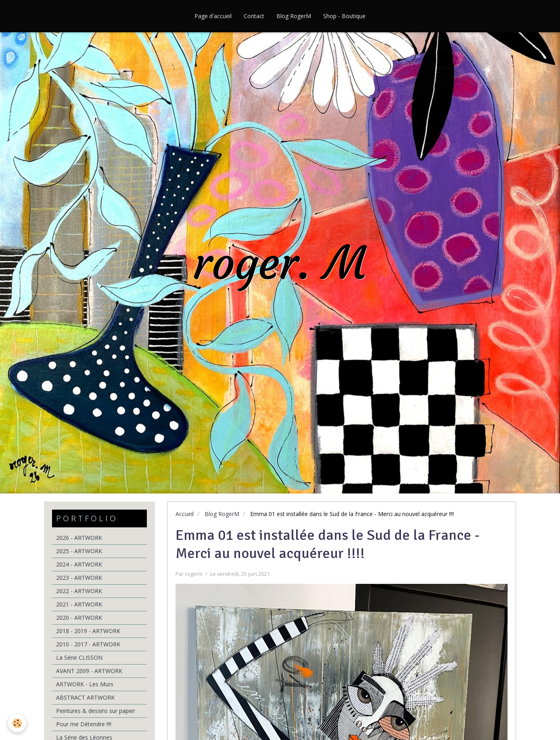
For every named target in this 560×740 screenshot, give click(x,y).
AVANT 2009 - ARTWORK (89, 671)
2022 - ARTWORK (79, 591)
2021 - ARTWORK (79, 604)
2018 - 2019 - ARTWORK (88, 631)
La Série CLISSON (79, 657)
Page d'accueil (213, 16)
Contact (254, 16)
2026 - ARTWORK (79, 538)
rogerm (194, 574)
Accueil (185, 514)
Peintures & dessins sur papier (96, 711)
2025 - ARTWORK (79, 551)
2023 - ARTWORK (79, 578)
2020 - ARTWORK (79, 618)
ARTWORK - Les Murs (85, 684)
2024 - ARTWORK (79, 564)
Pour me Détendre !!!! (84, 724)
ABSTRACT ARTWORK (85, 697)
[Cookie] (17, 723)
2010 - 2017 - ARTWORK (88, 644)
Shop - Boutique (344, 16)
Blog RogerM (294, 16)
